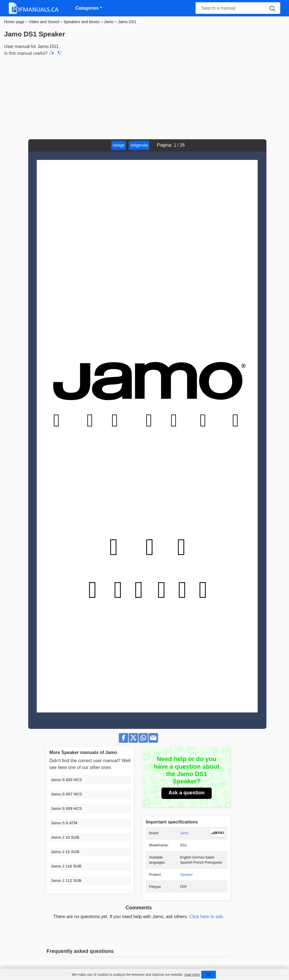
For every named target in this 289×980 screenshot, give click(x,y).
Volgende (139, 145)
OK (209, 975)
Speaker (186, 875)
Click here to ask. (206, 917)
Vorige (119, 145)
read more (192, 975)
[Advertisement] (144, 97)
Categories (87, 8)
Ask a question (187, 793)
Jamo (184, 833)
